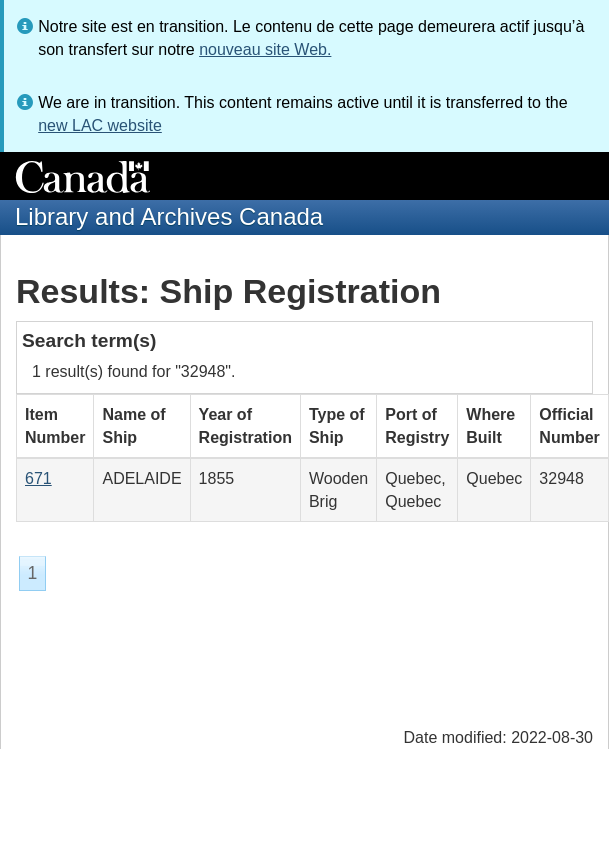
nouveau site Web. (265, 49)
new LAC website (100, 125)
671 (38, 478)
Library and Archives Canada (169, 216)
